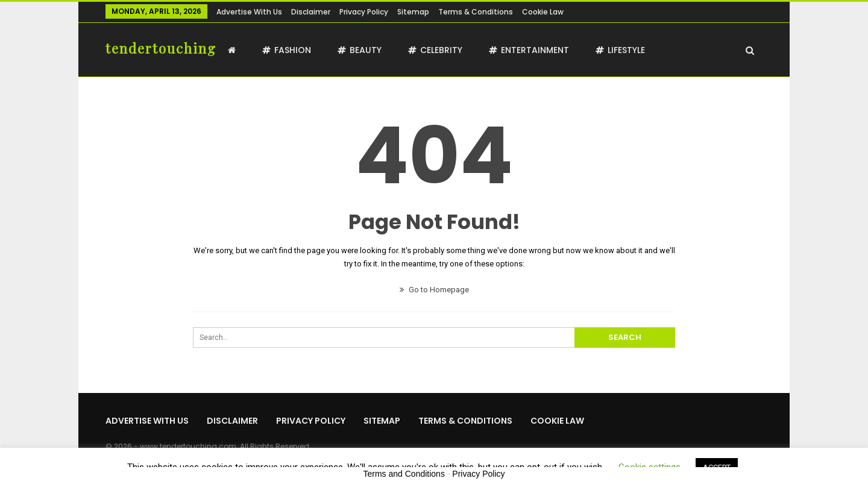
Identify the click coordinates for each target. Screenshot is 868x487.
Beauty (360, 50)
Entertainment (529, 50)
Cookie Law (543, 12)
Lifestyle (620, 50)
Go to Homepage (434, 290)
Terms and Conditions (404, 474)
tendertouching (161, 48)
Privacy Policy (364, 12)
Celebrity (435, 50)
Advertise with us (249, 12)
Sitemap (413, 12)
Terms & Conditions (476, 12)
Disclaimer (311, 12)
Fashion (287, 50)
